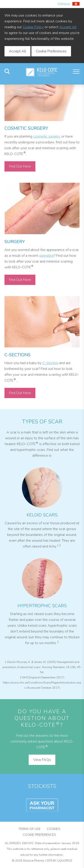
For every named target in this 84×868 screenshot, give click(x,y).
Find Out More (20, 166)
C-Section (50, 363)
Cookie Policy (33, 27)
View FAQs (42, 760)
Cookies (54, 829)
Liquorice (65, 861)
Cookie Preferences (51, 51)
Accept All (68, 27)
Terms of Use (29, 829)
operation (47, 256)
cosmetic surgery (46, 136)
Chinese (69, 4)
